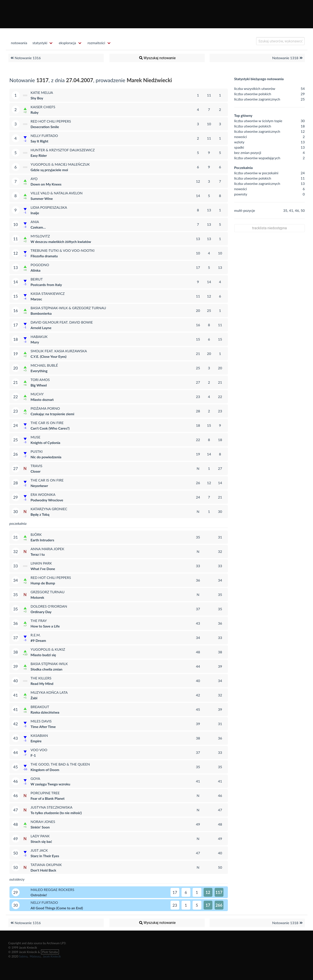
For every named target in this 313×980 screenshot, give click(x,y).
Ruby (35, 112)
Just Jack (39, 850)
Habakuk (39, 336)
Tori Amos (40, 380)
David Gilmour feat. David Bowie (62, 322)
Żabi (34, 698)
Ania (35, 222)
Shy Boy (37, 98)
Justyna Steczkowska (52, 807)
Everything (39, 371)
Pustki (37, 451)
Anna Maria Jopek (48, 549)
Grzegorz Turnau (48, 592)
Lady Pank (40, 836)
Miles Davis (41, 721)
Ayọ (34, 179)
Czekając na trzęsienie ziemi (52, 414)
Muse (36, 437)
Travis (37, 466)
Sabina (23, 956)
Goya (36, 778)
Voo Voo (39, 750)
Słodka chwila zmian (47, 669)
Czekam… (38, 227)
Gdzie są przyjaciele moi (49, 170)
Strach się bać (41, 841)
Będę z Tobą (40, 514)
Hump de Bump (43, 583)
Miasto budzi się (43, 655)
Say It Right (39, 141)
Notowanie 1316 (25, 58)
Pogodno (40, 265)
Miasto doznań (42, 399)
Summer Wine (42, 198)
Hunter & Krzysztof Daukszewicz (63, 150)
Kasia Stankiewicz (48, 293)
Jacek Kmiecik (52, 956)
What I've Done (43, 569)
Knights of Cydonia (46, 443)
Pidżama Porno (45, 408)
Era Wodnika (43, 494)
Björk (36, 534)
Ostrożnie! (39, 895)
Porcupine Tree (45, 793)
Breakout (40, 707)
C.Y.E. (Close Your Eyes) (49, 356)
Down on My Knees (46, 184)
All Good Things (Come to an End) (57, 908)
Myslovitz (40, 236)
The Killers (41, 678)
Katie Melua (42, 92)
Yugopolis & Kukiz (48, 649)
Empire (36, 741)
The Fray (39, 621)
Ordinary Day (41, 612)
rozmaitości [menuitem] (96, 43)
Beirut (37, 279)
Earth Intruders (42, 540)
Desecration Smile (45, 127)
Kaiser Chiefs (43, 107)
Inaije (35, 213)
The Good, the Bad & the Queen (60, 764)
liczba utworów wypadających (257, 158)
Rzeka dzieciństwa (45, 712)
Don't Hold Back (43, 870)
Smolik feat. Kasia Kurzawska (59, 351)
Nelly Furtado (44, 136)
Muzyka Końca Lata (49, 692)
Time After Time (43, 727)
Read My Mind (42, 683)
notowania (19, 43)
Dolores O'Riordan (49, 606)
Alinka (36, 270)
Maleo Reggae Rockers (52, 890)
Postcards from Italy (46, 285)
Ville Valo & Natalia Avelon (57, 193)
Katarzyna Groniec (49, 509)
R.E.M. (36, 635)
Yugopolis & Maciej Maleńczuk (60, 164)
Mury (35, 342)
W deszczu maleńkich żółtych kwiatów (61, 242)
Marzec (36, 299)
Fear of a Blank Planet (48, 798)
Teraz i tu (38, 554)
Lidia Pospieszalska (49, 207)
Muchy (37, 394)
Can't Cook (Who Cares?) (50, 428)
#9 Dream (38, 640)
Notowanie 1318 (288, 58)
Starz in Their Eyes (45, 856)
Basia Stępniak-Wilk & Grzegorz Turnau (68, 308)
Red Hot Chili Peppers (51, 121)
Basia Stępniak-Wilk (49, 664)
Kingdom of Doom (45, 770)
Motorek (37, 597)
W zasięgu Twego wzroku (51, 784)
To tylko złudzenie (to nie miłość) (56, 813)
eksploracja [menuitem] (67, 43)
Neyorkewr (39, 486)
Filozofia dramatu (44, 256)
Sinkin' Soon (40, 827)
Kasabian (39, 735)
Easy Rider (39, 155)
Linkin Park (41, 563)
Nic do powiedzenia (46, 457)
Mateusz (35, 956)
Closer (36, 471)
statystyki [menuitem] (40, 43)
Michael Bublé (44, 365)
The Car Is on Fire (47, 423)
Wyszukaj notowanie (157, 58)
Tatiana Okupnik (46, 865)
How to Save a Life (45, 626)
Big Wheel (39, 385)
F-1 (33, 755)
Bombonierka (41, 313)
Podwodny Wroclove (47, 500)
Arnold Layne (41, 328)
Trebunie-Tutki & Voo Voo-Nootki (63, 250)
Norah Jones (43, 822)
